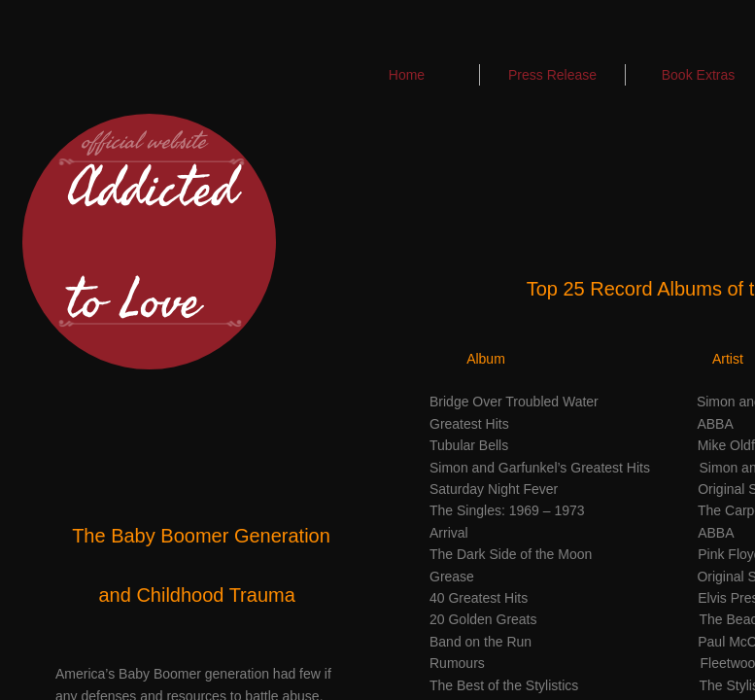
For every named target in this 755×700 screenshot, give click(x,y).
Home (407, 75)
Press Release (552, 75)
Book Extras (698, 75)
